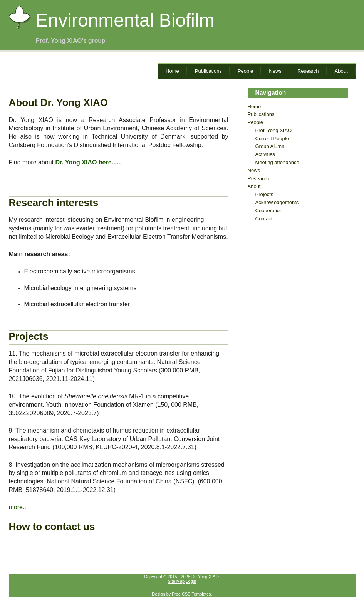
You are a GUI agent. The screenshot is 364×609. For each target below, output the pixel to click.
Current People (272, 138)
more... (18, 507)
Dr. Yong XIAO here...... (88, 162)
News (275, 71)
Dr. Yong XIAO (205, 577)
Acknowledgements (277, 202)
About (341, 71)
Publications (208, 71)
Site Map (176, 581)
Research (308, 71)
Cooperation (269, 211)
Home (172, 71)
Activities (265, 154)
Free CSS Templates (191, 594)
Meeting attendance (277, 162)
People (245, 71)
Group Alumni (271, 146)
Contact (264, 219)
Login (191, 581)
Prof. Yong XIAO (274, 130)
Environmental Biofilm (125, 20)
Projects (264, 194)
